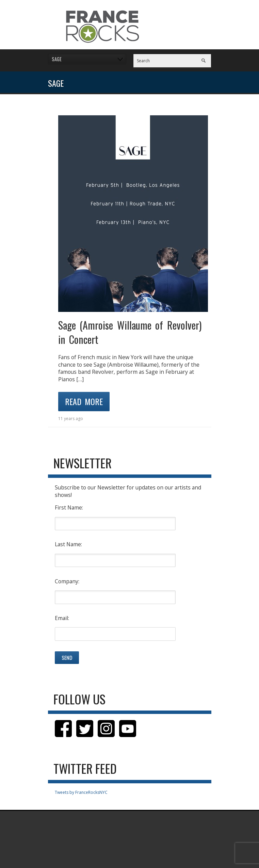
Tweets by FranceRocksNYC (81, 792)
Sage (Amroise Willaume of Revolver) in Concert (130, 332)
